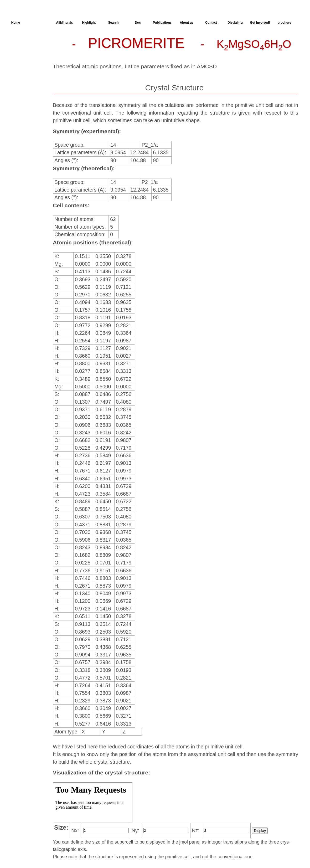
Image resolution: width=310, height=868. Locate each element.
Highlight (89, 23)
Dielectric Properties (22, 62)
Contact (211, 23)
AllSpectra (40, 23)
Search (113, 23)
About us (187, 23)
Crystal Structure (29, 42)
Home (16, 23)
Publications (162, 23)
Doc (138, 23)
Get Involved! (260, 23)
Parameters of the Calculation (27, 51)
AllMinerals (64, 23)
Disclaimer (236, 23)
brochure (284, 23)
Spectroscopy (26, 70)
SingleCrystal (25, 80)
